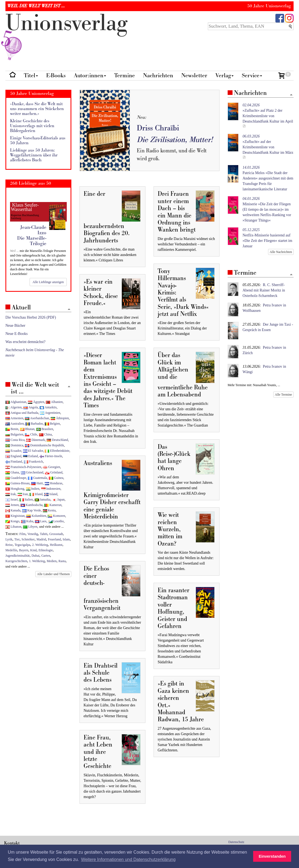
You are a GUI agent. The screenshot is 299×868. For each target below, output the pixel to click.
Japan (58, 499)
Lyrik (9, 539)
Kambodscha (32, 505)
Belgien (52, 424)
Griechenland (32, 472)
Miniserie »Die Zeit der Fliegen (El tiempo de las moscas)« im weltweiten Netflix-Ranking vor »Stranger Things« (267, 209)
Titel (31, 76)
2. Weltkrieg (40, 545)
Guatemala (37, 478)
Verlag (225, 76)
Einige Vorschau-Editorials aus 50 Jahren (38, 141)
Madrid (41, 539)
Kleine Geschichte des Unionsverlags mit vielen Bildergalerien (32, 126)
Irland (36, 494)
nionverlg (66, 36)
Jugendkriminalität (18, 556)
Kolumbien (36, 516)
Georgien (51, 467)
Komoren (56, 516)
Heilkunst (56, 545)
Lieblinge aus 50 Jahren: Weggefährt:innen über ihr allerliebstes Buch (34, 155)
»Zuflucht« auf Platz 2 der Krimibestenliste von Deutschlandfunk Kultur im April (268, 113)
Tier (17, 539)
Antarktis (48, 407)
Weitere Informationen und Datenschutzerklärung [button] (128, 859)
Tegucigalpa (22, 545)
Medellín (11, 550)
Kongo (12, 521)
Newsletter (194, 76)
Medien (52, 561)
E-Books (56, 76)
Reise (9, 545)
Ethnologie (46, 550)
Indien (33, 489)
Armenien (14, 418)
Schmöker (28, 539)
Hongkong (15, 489)
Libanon (13, 527)
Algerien (14, 407)
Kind (33, 550)
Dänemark (36, 440)
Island (51, 494)
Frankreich (33, 462)
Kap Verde (32, 510)
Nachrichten (158, 76)
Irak (11, 494)
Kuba (27, 521)
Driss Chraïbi (158, 128)
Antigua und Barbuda (22, 413)
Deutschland (57, 440)
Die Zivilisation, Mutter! (175, 140)
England (13, 456)
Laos (41, 521)
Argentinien (50, 413)
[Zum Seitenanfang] (291, 95)
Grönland (54, 472)
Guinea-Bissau (18, 483)
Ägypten (36, 402)
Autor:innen (90, 76)
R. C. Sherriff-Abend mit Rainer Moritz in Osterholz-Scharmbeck (264, 290)
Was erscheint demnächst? (25, 342)
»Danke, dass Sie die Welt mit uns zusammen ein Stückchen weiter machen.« (37, 109)
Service (252, 76)
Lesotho (56, 521)
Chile (31, 434)
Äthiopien (60, 418)
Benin (12, 429)
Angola (31, 407)
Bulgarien (14, 434)
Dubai (35, 556)
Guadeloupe (16, 478)
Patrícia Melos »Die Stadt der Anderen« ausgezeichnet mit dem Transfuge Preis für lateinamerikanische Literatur (268, 178)
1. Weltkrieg (37, 561)
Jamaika (43, 499)
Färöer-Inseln (51, 456)
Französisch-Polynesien (23, 467)
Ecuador (13, 451)
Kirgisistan (15, 516)
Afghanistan (16, 402)
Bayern (24, 550)
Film (23, 534)
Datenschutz (236, 842)
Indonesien (51, 489)
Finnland (14, 462)
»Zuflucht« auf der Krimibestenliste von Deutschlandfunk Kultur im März (268, 144)
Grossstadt (56, 534)
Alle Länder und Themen (53, 574)
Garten (46, 556)
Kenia (49, 510)
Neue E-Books (17, 334)
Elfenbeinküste (57, 451)
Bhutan (27, 429)
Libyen (30, 527)
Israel (12, 499)
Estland (31, 456)
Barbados (34, 424)
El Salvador (33, 451)
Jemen (12, 505)
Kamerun (53, 505)
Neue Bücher (15, 326)
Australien (15, 424)
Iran (23, 494)
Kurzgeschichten (16, 561)
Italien (26, 499)
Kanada (13, 510)
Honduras (54, 483)
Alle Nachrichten (281, 252)
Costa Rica (15, 440)
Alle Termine (283, 395)
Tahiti (44, 534)
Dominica (14, 445)
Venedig (33, 534)
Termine (125, 76)
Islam (66, 539)
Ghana (12, 472)
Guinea (56, 478)
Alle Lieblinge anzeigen (48, 282)
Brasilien (45, 429)
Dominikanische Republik (44, 445)
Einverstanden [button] (272, 856)
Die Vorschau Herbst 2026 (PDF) (31, 317)
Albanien (54, 402)
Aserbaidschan (37, 418)
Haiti (37, 483)
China (45, 434)
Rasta (62, 561)
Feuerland (54, 539)
